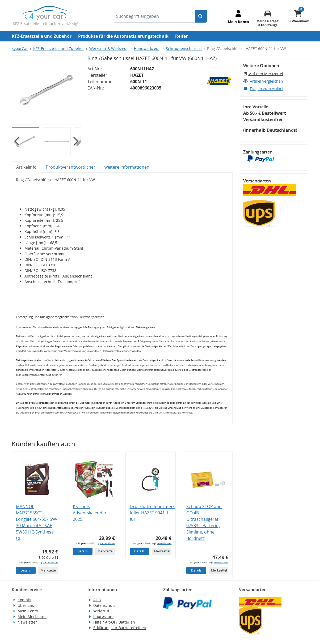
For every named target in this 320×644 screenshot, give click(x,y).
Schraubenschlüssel (184, 48)
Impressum (103, 617)
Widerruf (101, 611)
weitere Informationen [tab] (127, 167)
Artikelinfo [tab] (26, 167)
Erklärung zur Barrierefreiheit (120, 628)
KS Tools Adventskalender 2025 (90, 513)
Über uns (26, 605)
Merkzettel (49, 570)
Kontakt (24, 600)
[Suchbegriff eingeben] (154, 16)
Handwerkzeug (147, 48)
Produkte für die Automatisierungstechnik (123, 36)
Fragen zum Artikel (263, 89)
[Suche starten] (201, 16)
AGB (97, 600)
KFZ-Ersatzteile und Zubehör (42, 36)
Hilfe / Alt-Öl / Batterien (114, 622)
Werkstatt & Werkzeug (109, 48)
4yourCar (20, 48)
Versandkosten (51, 562)
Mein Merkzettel (32, 617)
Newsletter (27, 622)
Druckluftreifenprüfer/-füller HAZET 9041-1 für (153, 513)
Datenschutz (104, 605)
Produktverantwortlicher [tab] (71, 167)
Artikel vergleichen (263, 81)
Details (26, 570)
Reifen (182, 36)
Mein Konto (28, 611)
